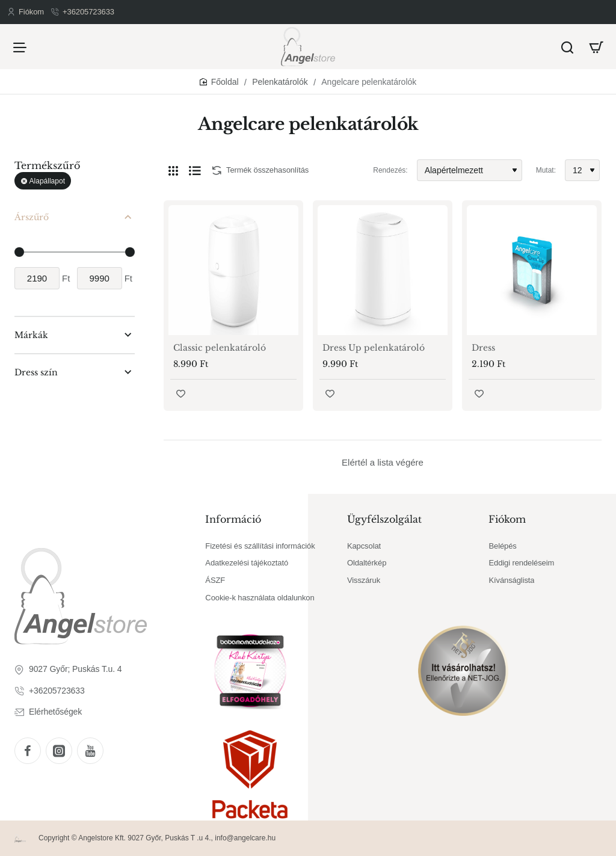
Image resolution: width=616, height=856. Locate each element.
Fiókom (507, 519)
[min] (37, 278)
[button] (181, 394)
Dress (483, 348)
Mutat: (546, 170)
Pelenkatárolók (280, 82)
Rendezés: (390, 170)
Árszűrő (32, 217)
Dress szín (36, 372)
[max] (100, 278)
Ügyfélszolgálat (384, 519)
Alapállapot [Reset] (47, 181)
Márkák (31, 335)
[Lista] (195, 170)
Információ (233, 519)
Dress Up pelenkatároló (374, 348)
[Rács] (173, 170)
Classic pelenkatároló (220, 348)
